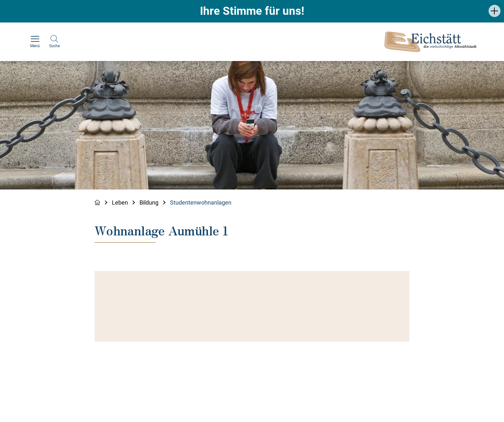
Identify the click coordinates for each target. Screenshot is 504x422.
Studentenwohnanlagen (201, 203)
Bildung (149, 203)
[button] (495, 11)
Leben (120, 203)
